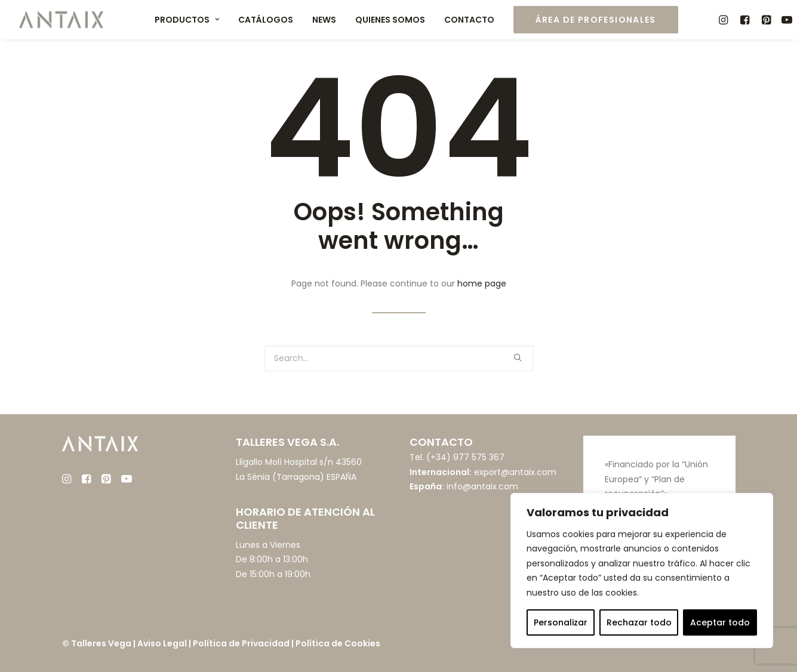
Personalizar (561, 622)
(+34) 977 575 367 (465, 457)
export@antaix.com (515, 472)
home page (482, 283)
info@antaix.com (482, 486)
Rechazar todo (639, 622)
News (324, 20)
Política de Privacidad (241, 643)
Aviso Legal (162, 643)
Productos (187, 20)
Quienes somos (390, 20)
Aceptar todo (720, 622)
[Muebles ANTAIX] (61, 20)
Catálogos (266, 20)
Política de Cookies (338, 643)
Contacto (469, 20)
